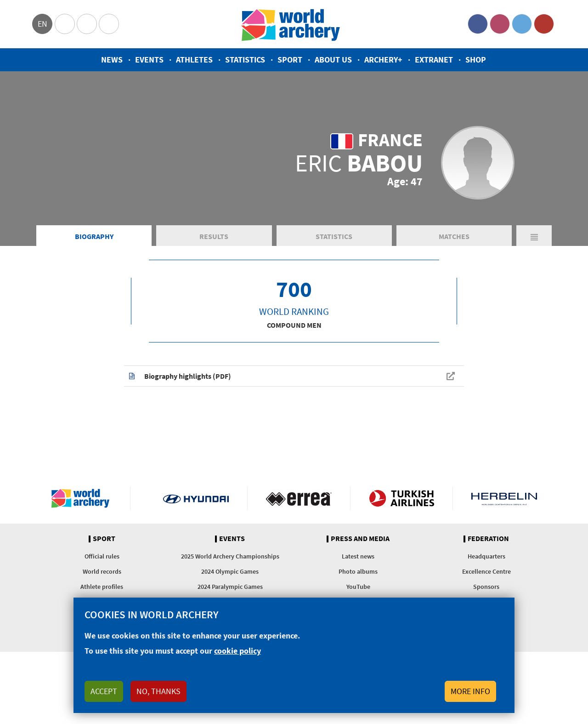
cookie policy (237, 651)
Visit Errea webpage (299, 498)
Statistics (245, 60)
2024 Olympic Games (230, 571)
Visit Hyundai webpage (196, 498)
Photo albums (358, 571)
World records (102, 571)
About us (333, 60)
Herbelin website (504, 498)
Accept (104, 691)
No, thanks (158, 691)
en (42, 24)
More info (470, 691)
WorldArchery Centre (109, 24)
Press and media (360, 539)
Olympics (65, 24)
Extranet (434, 60)
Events (149, 60)
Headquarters (486, 556)
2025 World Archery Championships (230, 556)
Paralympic (87, 24)
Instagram (500, 24)
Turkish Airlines (402, 498)
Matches (454, 236)
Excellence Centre (486, 571)
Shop (476, 60)
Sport (290, 60)
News (112, 60)
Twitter (522, 24)
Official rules (102, 556)
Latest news (358, 556)
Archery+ (383, 60)
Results (214, 236)
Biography (94, 236)
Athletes (194, 60)
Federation (488, 539)
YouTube (544, 24)
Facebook (478, 24)
